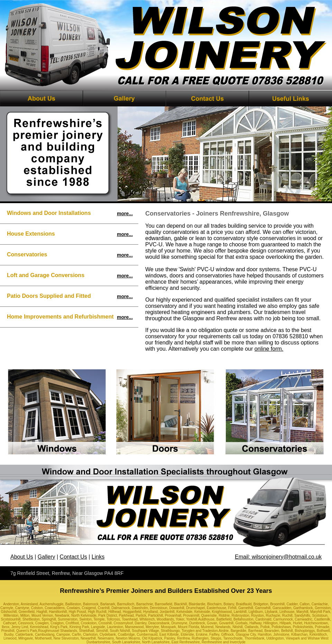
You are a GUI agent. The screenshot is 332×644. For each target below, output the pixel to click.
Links (98, 557)
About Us (22, 557)
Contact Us (73, 557)
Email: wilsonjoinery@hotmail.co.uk (278, 557)
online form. (269, 349)
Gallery (47, 557)
